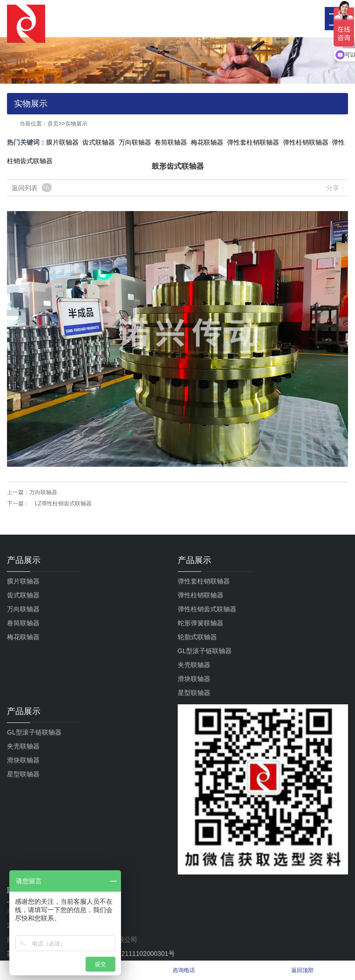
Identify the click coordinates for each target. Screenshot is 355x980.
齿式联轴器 (99, 142)
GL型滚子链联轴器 (205, 651)
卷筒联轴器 (171, 142)
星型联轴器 (194, 693)
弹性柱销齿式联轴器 (207, 609)
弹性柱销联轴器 (306, 142)
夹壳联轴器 (194, 665)
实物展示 (76, 124)
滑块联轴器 (194, 679)
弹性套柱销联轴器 (253, 142)
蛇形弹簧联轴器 (201, 623)
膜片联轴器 (62, 142)
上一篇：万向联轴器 (32, 492)
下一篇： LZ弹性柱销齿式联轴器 (49, 503)
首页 (53, 124)
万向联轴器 (135, 142)
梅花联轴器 (207, 142)
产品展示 (24, 560)
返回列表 (25, 188)
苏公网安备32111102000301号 (124, 954)
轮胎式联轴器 (197, 637)
